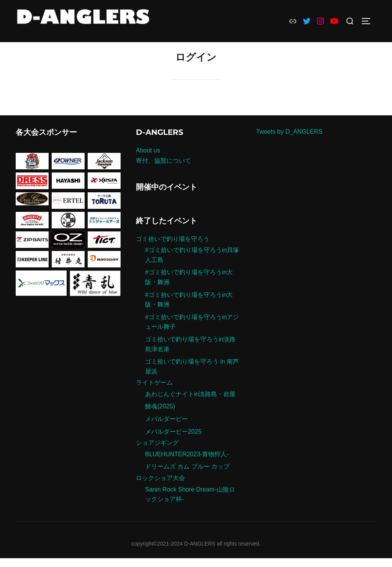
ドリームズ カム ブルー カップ (187, 476)
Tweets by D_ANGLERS (289, 141)
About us (148, 160)
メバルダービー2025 (173, 440)
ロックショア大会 (160, 487)
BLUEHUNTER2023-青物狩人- (187, 463)
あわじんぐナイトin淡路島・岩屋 (190, 403)
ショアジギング (157, 452)
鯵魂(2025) (160, 415)
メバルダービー (167, 428)
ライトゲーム (154, 392)
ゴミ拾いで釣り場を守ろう (173, 248)
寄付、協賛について (163, 170)
